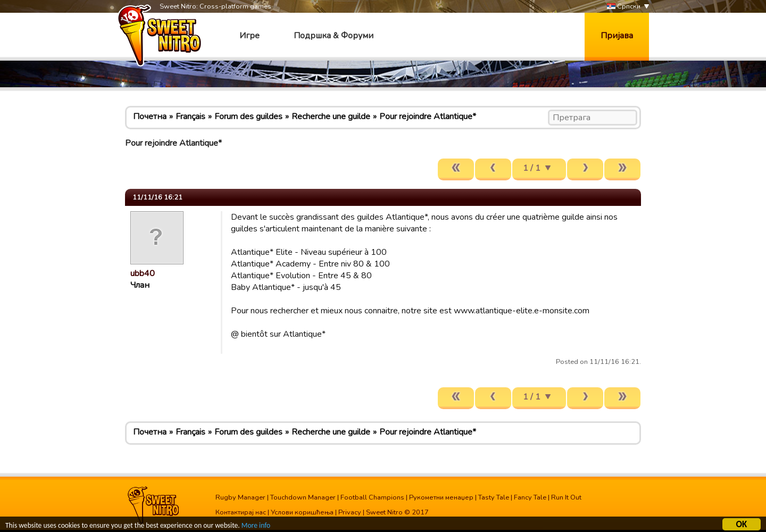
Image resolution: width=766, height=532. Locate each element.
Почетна (150, 117)
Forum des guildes (248, 117)
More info (256, 527)
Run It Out (566, 497)
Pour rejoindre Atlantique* (428, 117)
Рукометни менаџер (441, 497)
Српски (624, 7)
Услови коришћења (302, 512)
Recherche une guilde (331, 117)
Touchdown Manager (303, 497)
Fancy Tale (530, 497)
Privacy (350, 512)
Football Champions (372, 497)
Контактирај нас (241, 512)
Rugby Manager (240, 497)
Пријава (617, 36)
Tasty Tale (494, 497)
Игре (249, 36)
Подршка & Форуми (334, 36)
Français (190, 117)
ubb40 (143, 273)
